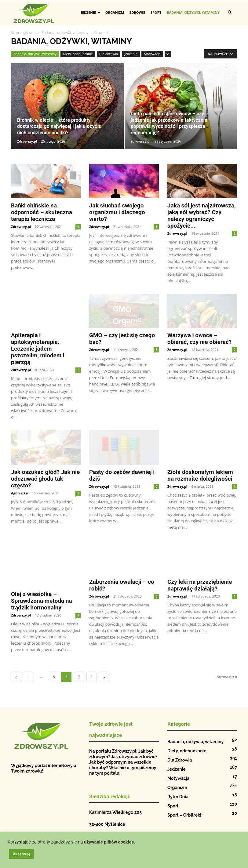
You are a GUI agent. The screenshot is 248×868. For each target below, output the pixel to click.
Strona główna (23, 33)
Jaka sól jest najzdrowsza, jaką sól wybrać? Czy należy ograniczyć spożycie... (202, 216)
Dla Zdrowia (109, 54)
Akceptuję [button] (22, 854)
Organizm (115, 12)
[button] (230, 13)
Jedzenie (91, 12)
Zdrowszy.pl (27, 141)
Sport (156, 12)
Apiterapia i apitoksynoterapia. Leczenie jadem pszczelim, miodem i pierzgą (38, 349)
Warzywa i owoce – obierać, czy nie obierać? (199, 339)
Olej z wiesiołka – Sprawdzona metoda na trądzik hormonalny (42, 589)
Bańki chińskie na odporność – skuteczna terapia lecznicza (42, 212)
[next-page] (104, 671)
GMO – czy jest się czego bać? (122, 339)
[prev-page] (16, 671)
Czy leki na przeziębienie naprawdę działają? (200, 585)
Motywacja (152, 54)
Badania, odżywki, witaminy (193, 12)
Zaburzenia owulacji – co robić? (122, 585)
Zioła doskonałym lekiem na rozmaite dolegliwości (200, 475)
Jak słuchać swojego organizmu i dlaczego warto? (117, 212)
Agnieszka (19, 493)
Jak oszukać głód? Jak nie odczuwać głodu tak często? (45, 479)
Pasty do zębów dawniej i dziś (122, 475)
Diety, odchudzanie (78, 54)
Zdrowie (137, 12)
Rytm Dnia (178, 791)
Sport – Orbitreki (184, 809)
